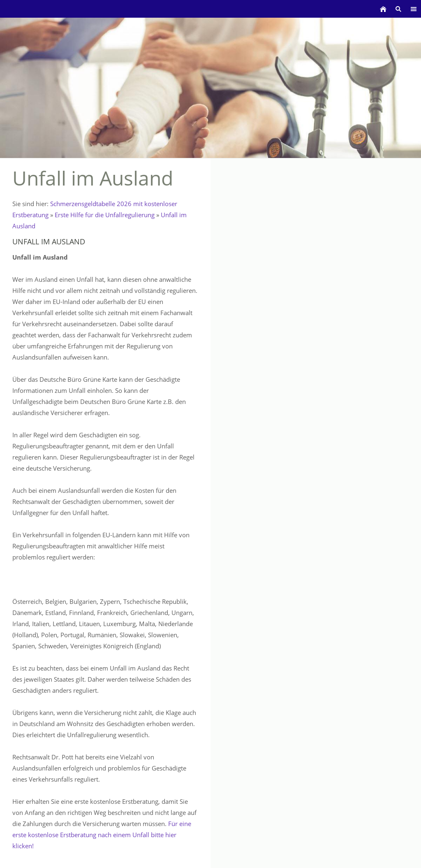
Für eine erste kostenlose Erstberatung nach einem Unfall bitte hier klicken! (102, 835)
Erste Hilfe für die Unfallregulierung (105, 215)
